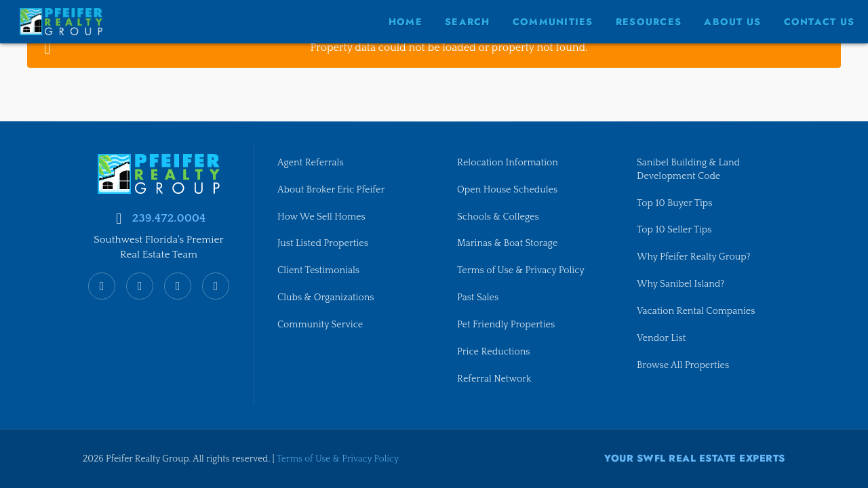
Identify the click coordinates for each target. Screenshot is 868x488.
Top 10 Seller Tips (675, 229)
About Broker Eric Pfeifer (332, 188)
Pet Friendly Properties (507, 325)
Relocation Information (508, 161)
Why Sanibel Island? (682, 284)
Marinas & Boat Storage (508, 243)
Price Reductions (494, 352)
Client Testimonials (319, 270)
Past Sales (478, 298)
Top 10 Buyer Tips (675, 202)
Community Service (321, 325)
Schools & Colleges (499, 216)
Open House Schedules (508, 188)
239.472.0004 (169, 216)
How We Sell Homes (322, 216)
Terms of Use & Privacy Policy (522, 270)
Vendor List (662, 338)
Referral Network (495, 379)
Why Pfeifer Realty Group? (694, 257)
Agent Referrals (311, 161)
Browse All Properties (684, 365)
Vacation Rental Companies (697, 311)
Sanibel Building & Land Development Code (689, 168)
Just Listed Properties (323, 243)
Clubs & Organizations (327, 298)
